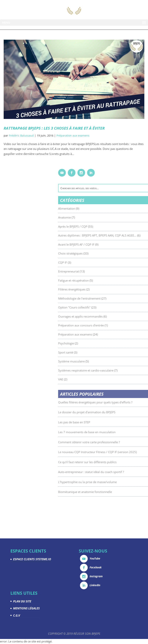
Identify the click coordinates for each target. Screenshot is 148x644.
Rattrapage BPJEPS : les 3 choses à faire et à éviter (54, 128)
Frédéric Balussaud (21, 135)
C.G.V (17, 615)
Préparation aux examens (73, 135)
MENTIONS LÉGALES (26, 608)
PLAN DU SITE (22, 601)
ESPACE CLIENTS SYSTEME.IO (32, 559)
